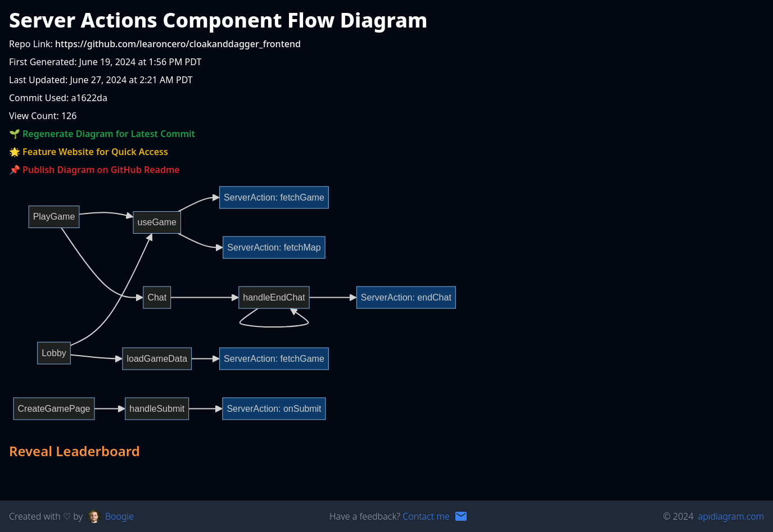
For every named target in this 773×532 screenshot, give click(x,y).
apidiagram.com (731, 516)
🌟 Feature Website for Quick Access (89, 152)
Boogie (119, 516)
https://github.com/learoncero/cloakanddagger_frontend (178, 44)
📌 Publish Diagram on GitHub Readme (94, 170)
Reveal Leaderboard (74, 451)
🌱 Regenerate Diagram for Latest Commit (102, 134)
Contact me (426, 516)
